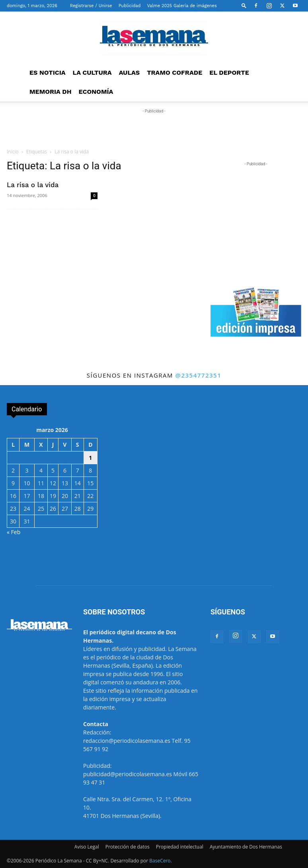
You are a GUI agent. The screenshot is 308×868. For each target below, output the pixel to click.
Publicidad (130, 6)
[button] (244, 5)
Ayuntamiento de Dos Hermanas (246, 847)
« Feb (14, 532)
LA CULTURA (92, 73)
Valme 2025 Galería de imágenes (182, 6)
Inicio (13, 152)
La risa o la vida (33, 185)
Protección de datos (128, 847)
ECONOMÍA (96, 92)
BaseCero (160, 861)
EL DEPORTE (229, 73)
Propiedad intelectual (180, 847)
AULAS (130, 73)
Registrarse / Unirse (91, 6)
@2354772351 (198, 375)
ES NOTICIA (48, 73)
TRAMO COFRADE (174, 73)
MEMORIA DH (51, 92)
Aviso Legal (87, 847)
